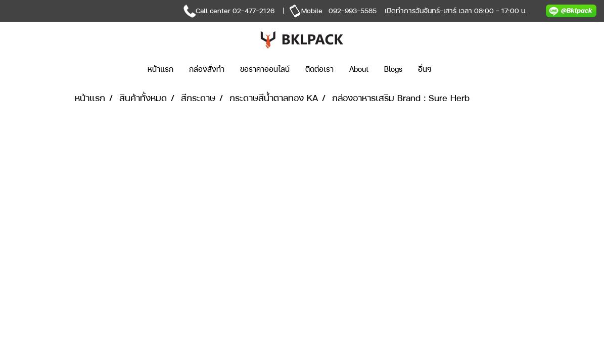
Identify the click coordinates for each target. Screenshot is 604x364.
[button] (454, 69)
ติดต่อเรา (319, 69)
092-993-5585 (353, 10)
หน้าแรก (160, 69)
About (359, 69)
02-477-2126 (253, 10)
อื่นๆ (425, 69)
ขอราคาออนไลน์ (265, 69)
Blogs (393, 69)
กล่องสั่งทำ (207, 69)
